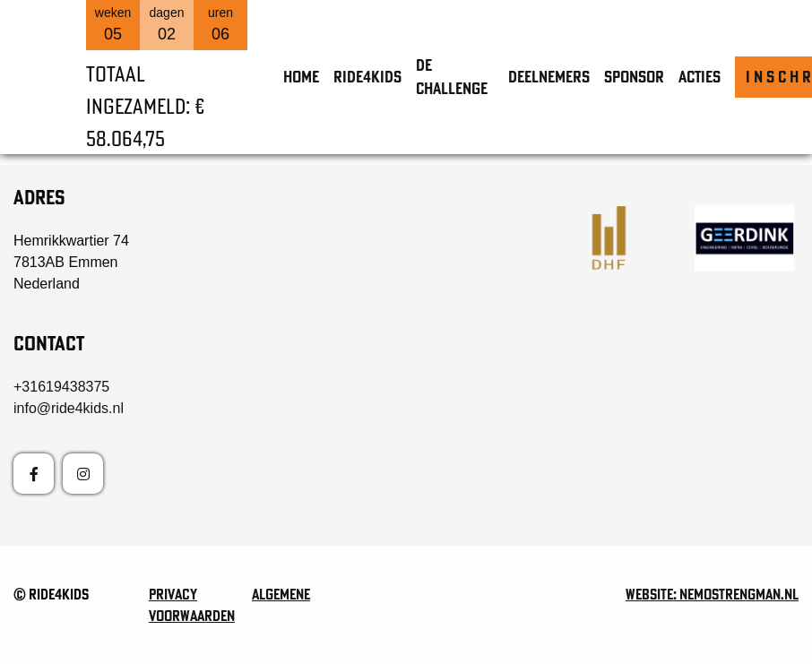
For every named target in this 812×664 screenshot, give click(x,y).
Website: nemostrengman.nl (712, 594)
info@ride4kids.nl (69, 408)
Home (301, 77)
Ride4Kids (367, 77)
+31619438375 (61, 387)
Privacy (173, 594)
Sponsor (634, 77)
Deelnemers (549, 77)
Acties (700, 77)
